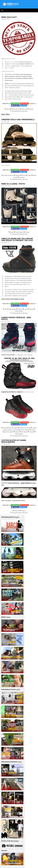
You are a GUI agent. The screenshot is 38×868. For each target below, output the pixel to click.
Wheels (18, 175)
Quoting (3, 59)
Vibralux (20, 309)
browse (16, 841)
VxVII (26, 309)
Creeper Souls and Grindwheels (18, 120)
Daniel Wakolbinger (14, 483)
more (17, 517)
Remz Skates (19, 232)
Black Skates (19, 311)
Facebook (16, 106)
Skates (31, 109)
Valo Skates (12, 309)
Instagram (25, 104)
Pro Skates (24, 432)
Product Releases (8, 175)
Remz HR (24, 109)
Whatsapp (16, 104)
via (3, 485)
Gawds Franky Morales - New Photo (16, 318)
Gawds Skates (13, 428)
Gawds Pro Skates (25, 428)
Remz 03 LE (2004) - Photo (13, 184)
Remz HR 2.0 (16, 109)
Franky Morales (25, 430)
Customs (22, 177)
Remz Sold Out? (9, 17)
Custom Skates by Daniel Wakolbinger (14, 441)
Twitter (24, 106)
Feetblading (30, 355)
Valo (6, 309)
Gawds (5, 428)
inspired (32, 432)
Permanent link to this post (20, 111)
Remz (8, 109)
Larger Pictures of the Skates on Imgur (13, 299)
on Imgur (28, 483)
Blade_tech (20, 355)
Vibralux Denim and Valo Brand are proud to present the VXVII (17, 239)
